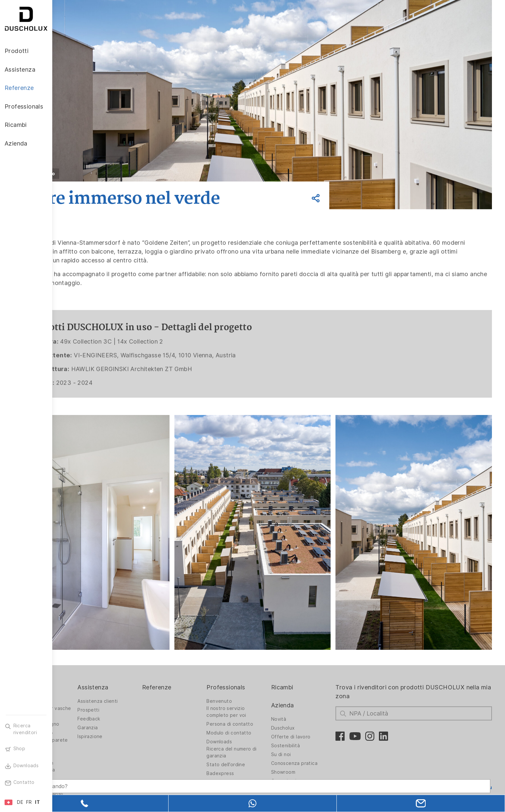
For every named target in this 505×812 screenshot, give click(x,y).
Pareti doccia (81, 675)
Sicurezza (77, 759)
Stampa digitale (83, 730)
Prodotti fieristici (258, 765)
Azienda (307, 679)
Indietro (97, 174)
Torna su (481, 761)
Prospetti (134, 684)
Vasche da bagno (85, 707)
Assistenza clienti (143, 675)
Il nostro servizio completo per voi (258, 686)
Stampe (247, 756)
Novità (303, 693)
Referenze (195, 661)
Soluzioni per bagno (89, 698)
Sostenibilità (310, 719)
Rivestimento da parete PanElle (84, 717)
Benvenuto (251, 675)
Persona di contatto (261, 698)
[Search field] (122, 778)
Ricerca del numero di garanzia (263, 726)
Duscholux (308, 702)
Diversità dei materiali (90, 768)
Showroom (308, 746)
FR (29, 802)
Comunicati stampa (318, 755)
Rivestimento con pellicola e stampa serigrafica (86, 744)
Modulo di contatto (260, 707)
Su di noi (306, 728)
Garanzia (133, 701)
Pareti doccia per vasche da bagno (85, 686)
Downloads (251, 716)
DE (20, 802)
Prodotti (77, 661)
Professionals (257, 661)
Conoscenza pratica (319, 737)
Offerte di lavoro (315, 711)
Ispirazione (135, 710)
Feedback (134, 693)
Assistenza (138, 661)
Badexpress (252, 747)
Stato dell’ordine (257, 738)
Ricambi (307, 661)
